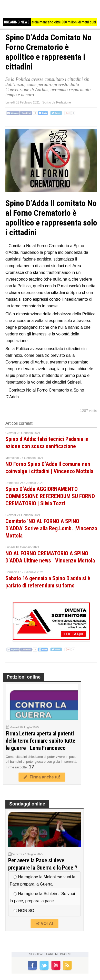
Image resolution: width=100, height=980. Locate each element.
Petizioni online (24, 677)
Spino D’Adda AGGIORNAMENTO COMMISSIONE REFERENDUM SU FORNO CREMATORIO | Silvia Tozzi (50, 496)
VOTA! (44, 923)
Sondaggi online (27, 804)
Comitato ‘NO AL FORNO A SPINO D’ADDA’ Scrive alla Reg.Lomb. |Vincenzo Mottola (51, 528)
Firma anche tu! (42, 777)
